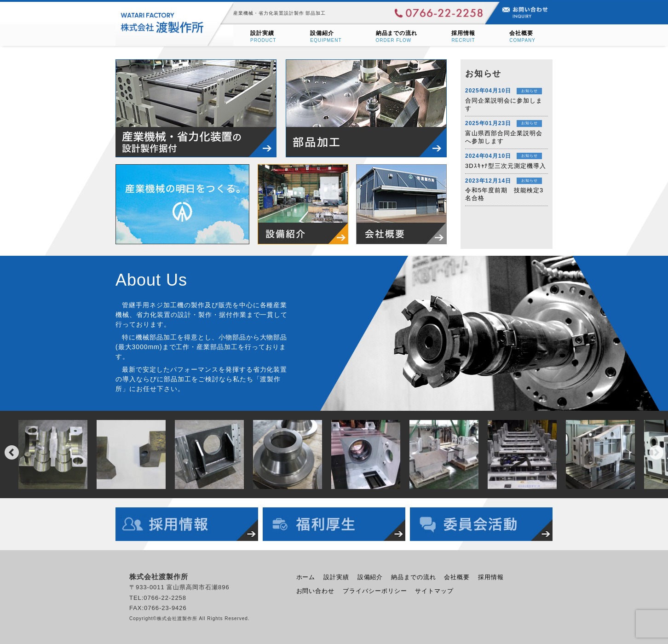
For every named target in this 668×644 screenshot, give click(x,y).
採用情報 (491, 577)
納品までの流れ (414, 577)
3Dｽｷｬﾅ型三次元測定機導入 (506, 166)
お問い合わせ (316, 591)
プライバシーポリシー (375, 591)
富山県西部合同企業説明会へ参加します (504, 137)
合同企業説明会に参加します (504, 104)
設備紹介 (370, 577)
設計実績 (336, 577)
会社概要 (457, 577)
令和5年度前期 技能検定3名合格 (504, 194)
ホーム (306, 577)
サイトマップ (434, 591)
